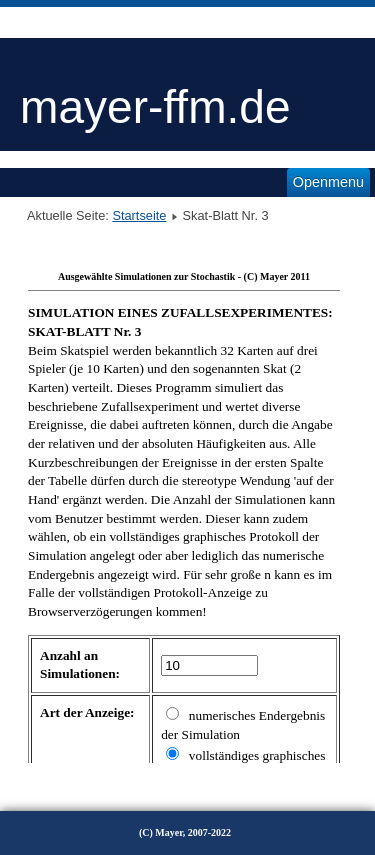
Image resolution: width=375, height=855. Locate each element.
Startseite (139, 215)
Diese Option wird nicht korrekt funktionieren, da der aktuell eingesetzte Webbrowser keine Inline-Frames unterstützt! (184, 513)
